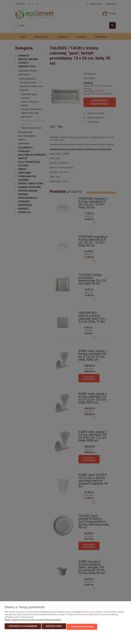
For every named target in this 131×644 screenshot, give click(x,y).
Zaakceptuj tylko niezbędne (23, 627)
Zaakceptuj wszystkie (82, 627)
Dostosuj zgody (54, 627)
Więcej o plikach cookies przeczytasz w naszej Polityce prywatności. (33, 621)
